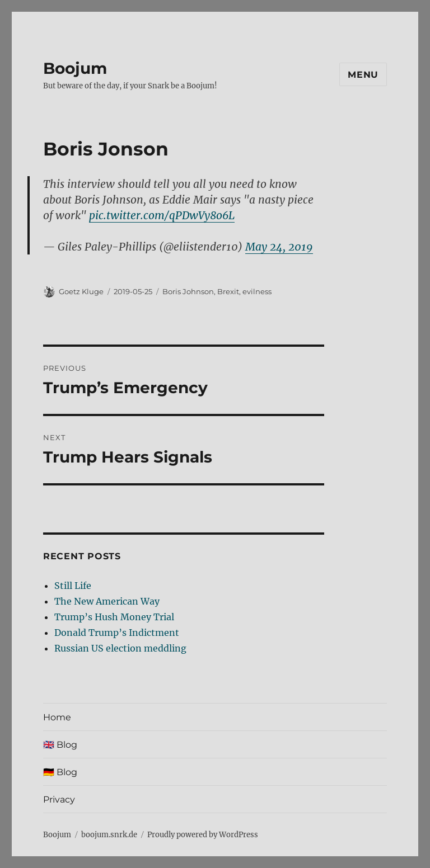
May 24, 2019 (279, 247)
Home (57, 717)
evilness (257, 291)
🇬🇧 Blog (60, 745)
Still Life (73, 586)
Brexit (228, 291)
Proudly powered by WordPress (203, 835)
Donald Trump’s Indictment (117, 633)
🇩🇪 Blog (60, 772)
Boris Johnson (188, 291)
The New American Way (107, 601)
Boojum (75, 68)
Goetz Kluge (81, 291)
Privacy (59, 799)
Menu (363, 75)
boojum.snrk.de (109, 835)
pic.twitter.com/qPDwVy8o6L (162, 215)
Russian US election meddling (120, 648)
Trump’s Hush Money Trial (114, 617)
